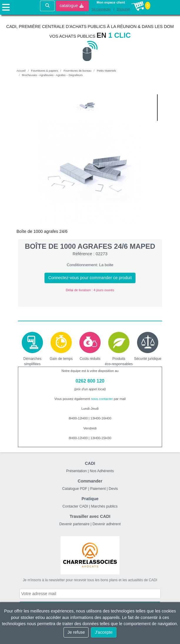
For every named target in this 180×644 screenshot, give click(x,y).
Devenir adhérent (107, 524)
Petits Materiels (106, 71)
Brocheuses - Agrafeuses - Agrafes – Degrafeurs (52, 75)
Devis (113, 489)
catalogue (72, 6)
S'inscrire (123, 9)
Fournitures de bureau (77, 71)
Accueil (21, 71)
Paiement (98, 489)
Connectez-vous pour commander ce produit (90, 278)
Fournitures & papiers (45, 71)
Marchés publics (104, 506)
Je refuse (76, 632)
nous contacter (102, 399)
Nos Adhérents (102, 471)
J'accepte (104, 632)
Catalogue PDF (75, 489)
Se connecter (101, 9)
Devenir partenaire (75, 524)
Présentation (76, 471)
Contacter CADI (75, 506)
